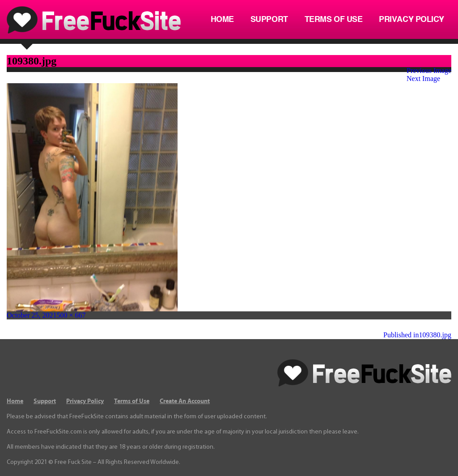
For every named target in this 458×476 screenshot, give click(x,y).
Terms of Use (334, 20)
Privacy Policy (411, 20)
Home (222, 20)
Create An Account (185, 401)
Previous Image (429, 70)
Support (269, 20)
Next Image (423, 79)
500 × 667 (71, 315)
